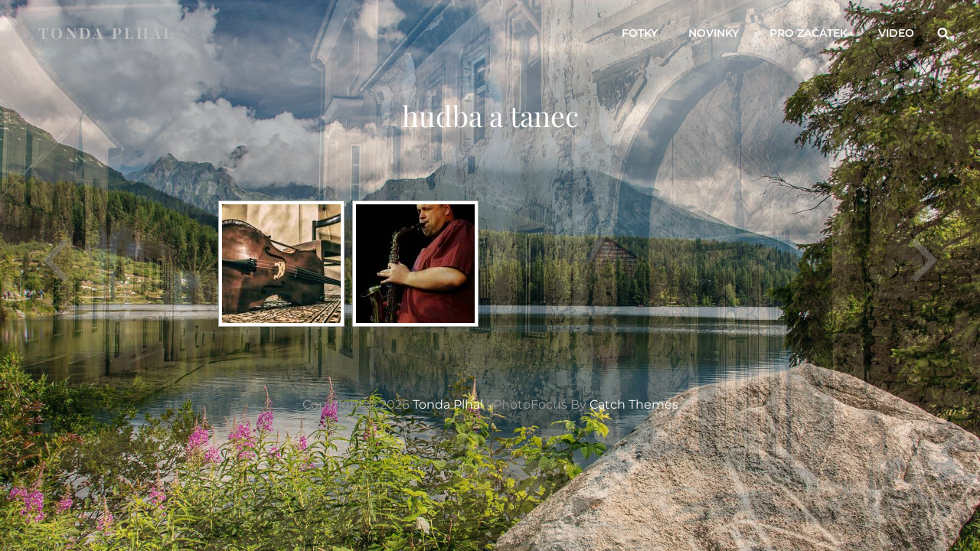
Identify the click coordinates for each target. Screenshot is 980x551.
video (896, 33)
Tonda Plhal (107, 33)
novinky (714, 33)
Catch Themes (634, 404)
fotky (640, 33)
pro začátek (808, 33)
